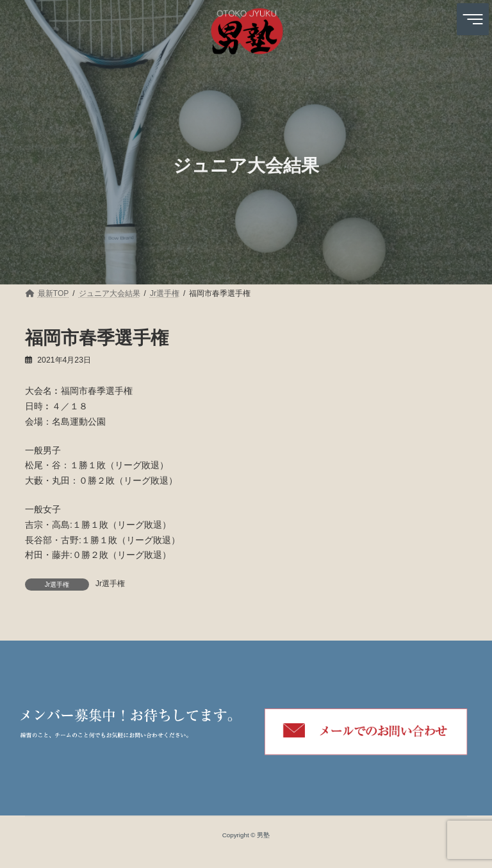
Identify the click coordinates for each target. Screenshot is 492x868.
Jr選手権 (110, 584)
